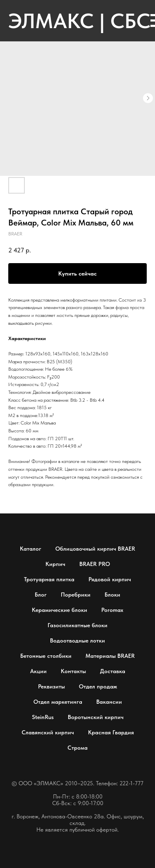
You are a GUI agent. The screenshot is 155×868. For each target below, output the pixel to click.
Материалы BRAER (110, 656)
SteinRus (43, 717)
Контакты (73, 671)
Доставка (113, 671)
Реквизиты (51, 686)
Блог (41, 595)
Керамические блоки (60, 610)
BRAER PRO (95, 564)
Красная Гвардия (111, 732)
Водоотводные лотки (77, 640)
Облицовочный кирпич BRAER (95, 549)
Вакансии (109, 702)
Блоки (112, 595)
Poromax (112, 610)
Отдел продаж (98, 686)
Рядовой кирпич (110, 579)
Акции (38, 671)
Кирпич (55, 564)
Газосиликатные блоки (77, 625)
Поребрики (76, 595)
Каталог (31, 549)
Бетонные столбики (46, 656)
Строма (77, 748)
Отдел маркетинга (58, 702)
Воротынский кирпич (96, 717)
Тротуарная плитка (49, 579)
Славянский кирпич (48, 732)
